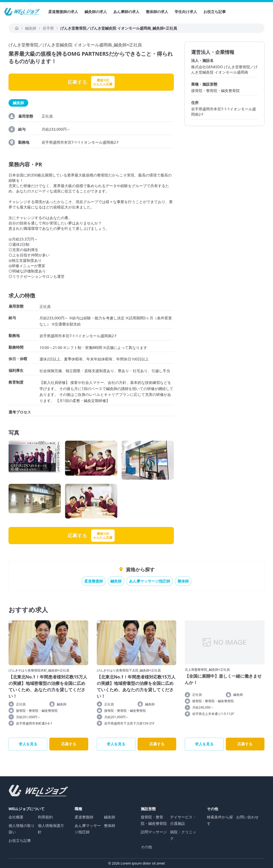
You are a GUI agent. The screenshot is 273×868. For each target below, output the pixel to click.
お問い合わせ (247, 817)
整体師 (183, 581)
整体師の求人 (157, 12)
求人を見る (28, 744)
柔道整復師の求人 (63, 12)
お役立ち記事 (215, 12)
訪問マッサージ (154, 832)
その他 (146, 847)
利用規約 (45, 817)
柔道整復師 (94, 581)
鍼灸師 (116, 581)
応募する (69, 744)
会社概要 (16, 817)
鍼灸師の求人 (96, 12)
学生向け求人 (186, 12)
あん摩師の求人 (126, 12)
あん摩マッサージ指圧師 (150, 581)
